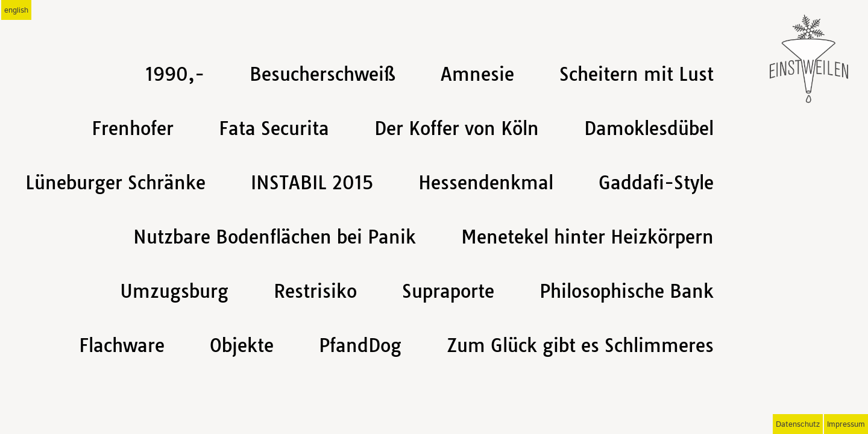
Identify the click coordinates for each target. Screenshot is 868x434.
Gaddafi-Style (656, 183)
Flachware (122, 345)
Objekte (242, 345)
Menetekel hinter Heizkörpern (587, 237)
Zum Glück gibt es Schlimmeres (580, 345)
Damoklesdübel (649, 128)
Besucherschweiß (322, 74)
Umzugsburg (174, 291)
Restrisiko (315, 291)
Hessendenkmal (486, 183)
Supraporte (448, 291)
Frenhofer (133, 128)
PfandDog (360, 345)
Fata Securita (274, 128)
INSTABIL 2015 (312, 183)
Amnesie (477, 74)
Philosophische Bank (627, 291)
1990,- (175, 74)
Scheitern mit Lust (637, 74)
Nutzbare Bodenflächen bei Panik (275, 237)
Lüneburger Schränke (115, 183)
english (16, 11)
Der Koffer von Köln (457, 128)
